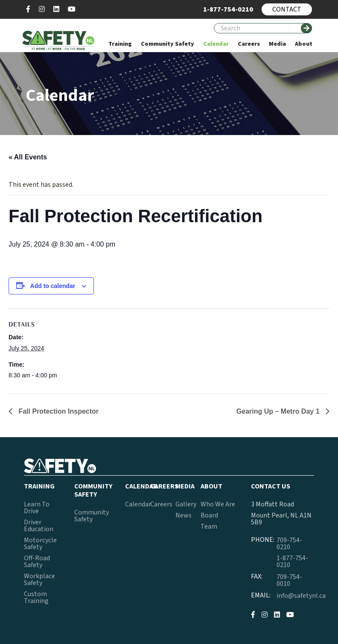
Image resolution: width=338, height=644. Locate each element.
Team (209, 526)
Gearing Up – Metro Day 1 (279, 411)
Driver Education (39, 526)
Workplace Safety (39, 579)
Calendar (138, 504)
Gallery (186, 504)
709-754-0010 (289, 580)
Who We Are (218, 504)
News (184, 515)
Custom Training (36, 597)
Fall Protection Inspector (58, 411)
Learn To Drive (37, 508)
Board (209, 515)
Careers (161, 504)
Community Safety (92, 516)
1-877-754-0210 (292, 562)
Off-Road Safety (37, 562)
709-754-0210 (289, 544)
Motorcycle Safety (40, 544)
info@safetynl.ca (301, 596)
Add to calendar (53, 286)
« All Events (28, 157)
